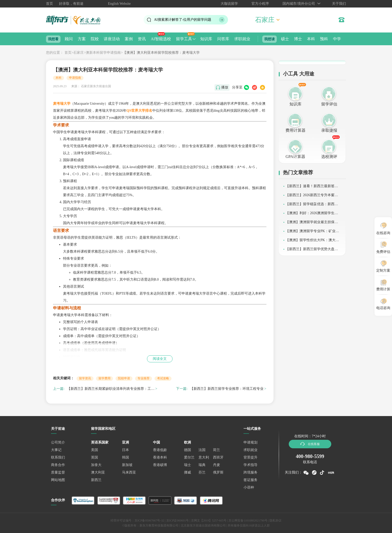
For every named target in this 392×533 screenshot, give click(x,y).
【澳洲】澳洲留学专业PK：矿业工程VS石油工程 (312, 233)
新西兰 (96, 480)
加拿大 (96, 465)
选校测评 (329, 157)
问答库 (223, 39)
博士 (298, 39)
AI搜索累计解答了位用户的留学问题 (183, 20)
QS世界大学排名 (139, 111)
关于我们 (339, 4)
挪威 (187, 472)
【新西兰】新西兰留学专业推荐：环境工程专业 (227, 389)
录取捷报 (329, 130)
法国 (202, 450)
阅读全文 (160, 359)
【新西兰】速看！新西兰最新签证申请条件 (312, 188)
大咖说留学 (229, 4)
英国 (94, 457)
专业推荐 (143, 378)
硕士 (285, 39)
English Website (119, 4)
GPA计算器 (295, 157)
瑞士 (187, 465)
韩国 (125, 457)
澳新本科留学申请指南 (103, 53)
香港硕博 (160, 465)
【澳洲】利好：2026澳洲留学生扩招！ (312, 215)
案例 (129, 39)
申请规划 (250, 442)
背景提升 (250, 457)
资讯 (142, 39)
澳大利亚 (98, 472)
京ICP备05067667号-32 (149, 521)
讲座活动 (112, 39)
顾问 (69, 39)
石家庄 (78, 53)
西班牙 (218, 457)
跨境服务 (250, 472)
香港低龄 (160, 450)
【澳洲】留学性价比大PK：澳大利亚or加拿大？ (312, 242)
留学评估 (329, 104)
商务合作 (58, 465)
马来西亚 (129, 472)
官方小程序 (260, 4)
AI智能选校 (161, 39)
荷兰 (216, 450)
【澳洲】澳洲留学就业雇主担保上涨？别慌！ (312, 224)
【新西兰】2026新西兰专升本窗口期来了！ (312, 197)
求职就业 (242, 39)
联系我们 (58, 457)
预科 (324, 39)
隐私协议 (275, 521)
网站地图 (58, 480)
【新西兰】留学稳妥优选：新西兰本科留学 (312, 206)
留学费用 (104, 378)
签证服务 (250, 480)
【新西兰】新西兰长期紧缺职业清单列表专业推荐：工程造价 (111, 389)
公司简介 (58, 442)
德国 (187, 450)
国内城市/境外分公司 (299, 4)
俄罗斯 (218, 472)
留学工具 (184, 39)
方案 (82, 39)
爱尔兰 (189, 457)
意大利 (204, 457)
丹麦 (216, 465)
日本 (125, 450)
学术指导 (250, 465)
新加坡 (127, 465)
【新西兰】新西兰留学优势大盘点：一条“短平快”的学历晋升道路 (311, 251)
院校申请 (124, 378)
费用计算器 (295, 130)
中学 (337, 39)
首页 (49, 4)
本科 (311, 39)
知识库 (206, 39)
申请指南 (75, 78)
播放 (225, 87)
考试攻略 (163, 378)
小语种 (249, 487)
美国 (94, 450)
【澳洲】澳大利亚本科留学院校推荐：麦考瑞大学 (161, 53)
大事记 (56, 450)
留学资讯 (85, 378)
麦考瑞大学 (62, 104)
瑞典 (202, 465)
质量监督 (58, 472)
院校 (95, 39)
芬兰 (202, 472)
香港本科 (160, 457)
